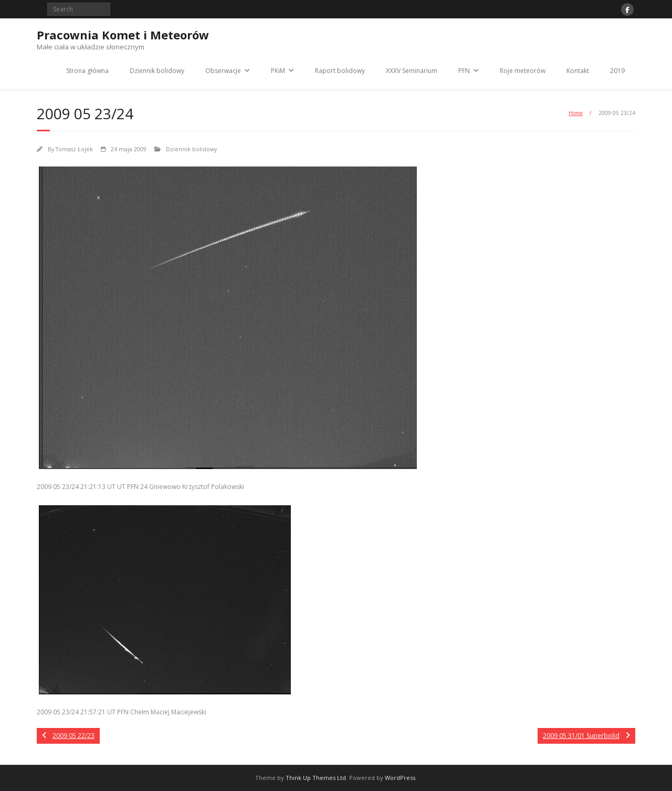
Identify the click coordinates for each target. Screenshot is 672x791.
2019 (617, 71)
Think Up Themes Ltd (316, 778)
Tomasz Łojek (74, 149)
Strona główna (87, 71)
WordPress (400, 778)
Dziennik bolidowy (157, 71)
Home (576, 113)
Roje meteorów (523, 71)
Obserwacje (223, 71)
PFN (464, 71)
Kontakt (578, 71)
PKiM (278, 71)
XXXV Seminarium (412, 71)
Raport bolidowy (340, 71)
